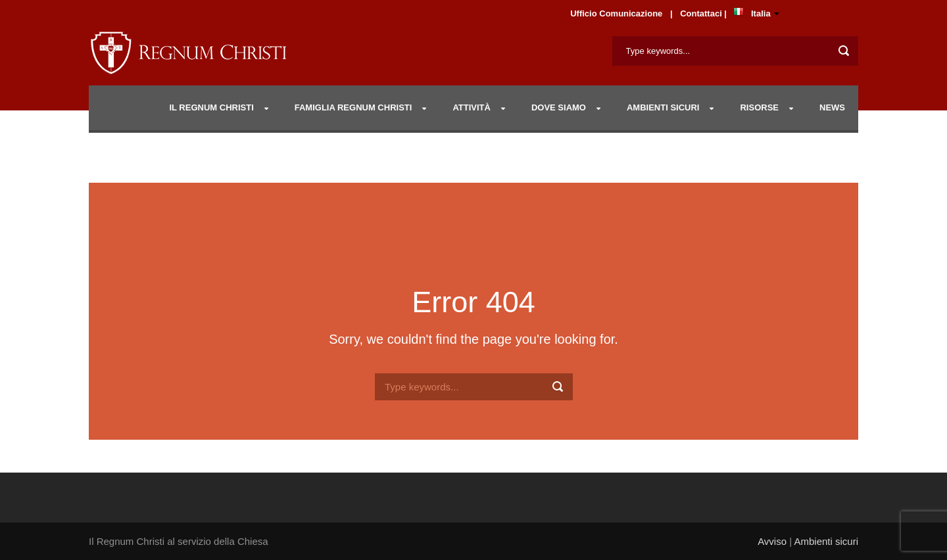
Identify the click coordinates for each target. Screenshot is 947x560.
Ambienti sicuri (826, 541)
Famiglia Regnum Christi (353, 107)
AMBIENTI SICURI (663, 107)
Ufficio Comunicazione (616, 13)
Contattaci (702, 13)
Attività (472, 107)
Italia (761, 13)
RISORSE (759, 107)
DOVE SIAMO (559, 107)
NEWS (832, 107)
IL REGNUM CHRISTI (211, 107)
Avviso (772, 541)
